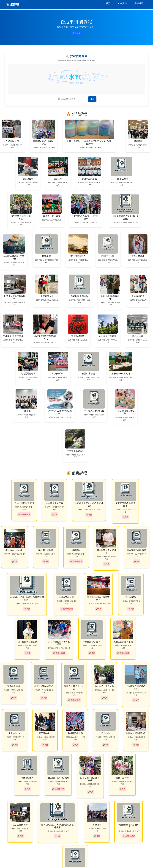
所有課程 (122, 3)
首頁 (108, 3)
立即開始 (76, 33)
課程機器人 (140, 3)
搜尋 (92, 99)
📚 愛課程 (12, 4)
